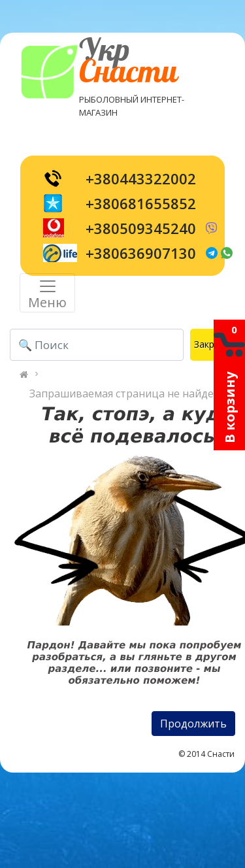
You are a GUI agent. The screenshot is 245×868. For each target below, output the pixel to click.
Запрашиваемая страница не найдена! (129, 393)
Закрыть (213, 344)
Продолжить (193, 724)
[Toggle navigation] (47, 293)
